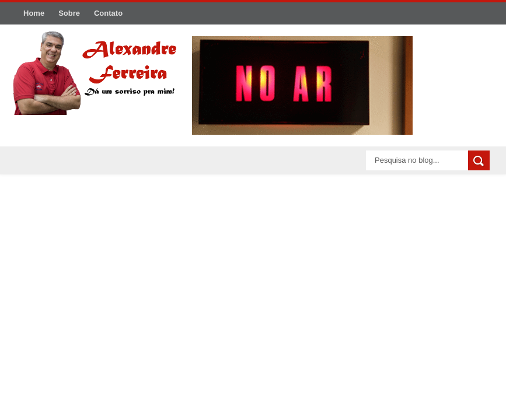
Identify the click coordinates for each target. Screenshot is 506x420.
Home (34, 13)
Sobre (69, 13)
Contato (108, 13)
